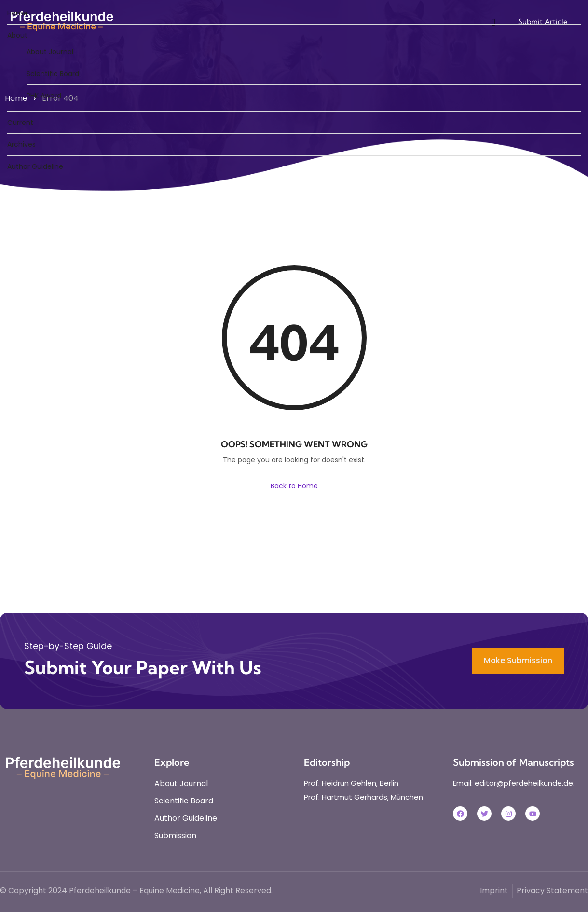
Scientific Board (53, 74)
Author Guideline (35, 166)
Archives (21, 144)
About (17, 35)
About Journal (50, 52)
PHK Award (44, 96)
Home (17, 13)
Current (20, 123)
